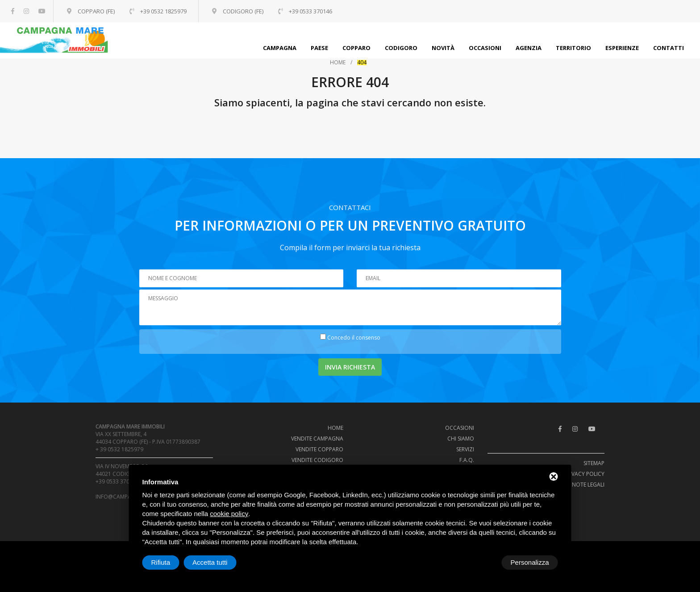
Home (338, 63)
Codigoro (401, 48)
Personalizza (171, 562)
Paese (319, 48)
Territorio (573, 48)
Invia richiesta (350, 367)
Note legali (588, 485)
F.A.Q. (467, 460)
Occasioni (485, 48)
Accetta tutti (531, 562)
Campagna (280, 48)
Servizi (465, 449)
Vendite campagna (317, 439)
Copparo (356, 48)
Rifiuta (482, 562)
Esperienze (622, 48)
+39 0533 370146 (117, 481)
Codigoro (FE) (244, 11)
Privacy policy (584, 474)
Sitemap (594, 463)
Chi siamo (461, 439)
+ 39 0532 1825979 (119, 449)
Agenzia (529, 48)
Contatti (669, 48)
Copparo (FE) (95, 11)
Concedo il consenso (354, 338)
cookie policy (229, 514)
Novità (443, 48)
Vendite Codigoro (317, 460)
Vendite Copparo (319, 449)
